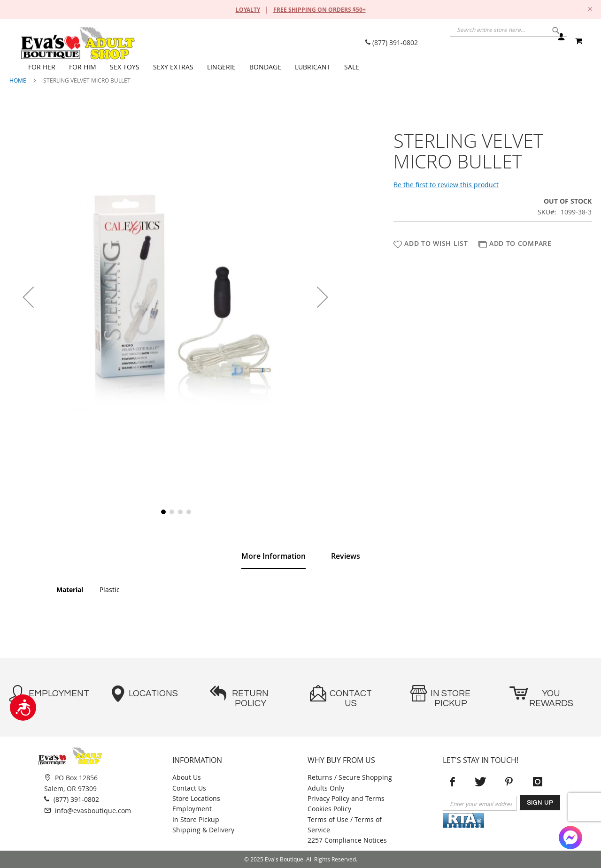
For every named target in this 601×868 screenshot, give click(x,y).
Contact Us (189, 788)
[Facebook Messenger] (570, 838)
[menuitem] (44, 67)
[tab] (274, 556)
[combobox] (484, 40)
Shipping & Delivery (203, 830)
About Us (187, 777)
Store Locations (196, 798)
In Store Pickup (196, 819)
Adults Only (326, 788)
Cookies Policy (329, 809)
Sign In (561, 41)
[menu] (305, 67)
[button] (28, 297)
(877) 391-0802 (392, 42)
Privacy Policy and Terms (346, 798)
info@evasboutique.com (88, 810)
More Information (274, 556)
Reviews (346, 556)
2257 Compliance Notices (347, 840)
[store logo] (77, 43)
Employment (192, 809)
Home (18, 80)
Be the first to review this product (446, 185)
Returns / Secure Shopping (350, 777)
